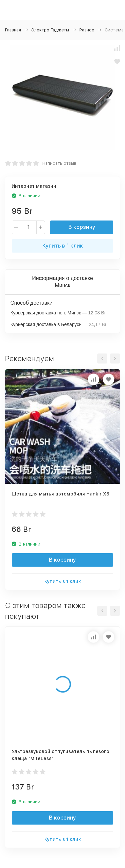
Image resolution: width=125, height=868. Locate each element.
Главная (13, 30)
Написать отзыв (59, 163)
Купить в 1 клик (63, 246)
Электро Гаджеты (50, 30)
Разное (87, 30)
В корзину (82, 227)
